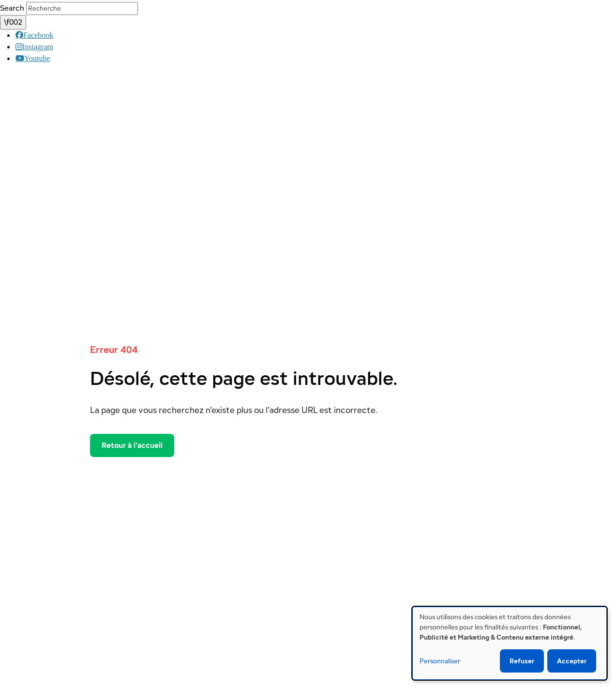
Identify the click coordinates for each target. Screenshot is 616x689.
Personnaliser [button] (440, 661)
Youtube (25, 58)
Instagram (24, 46)
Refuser (522, 661)
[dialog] (510, 643)
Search (12, 8)
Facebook (24, 35)
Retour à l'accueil (132, 445)
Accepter (572, 661)
